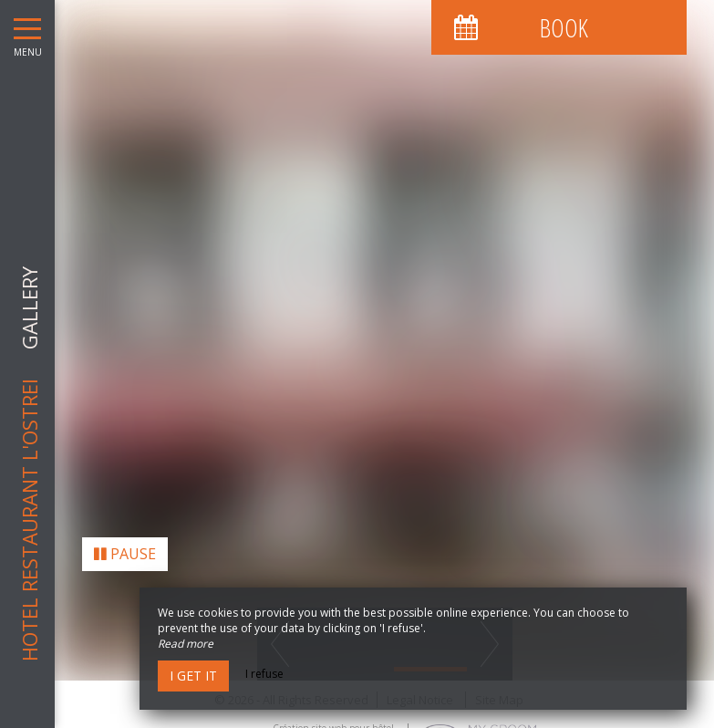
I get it (193, 676)
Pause (125, 550)
